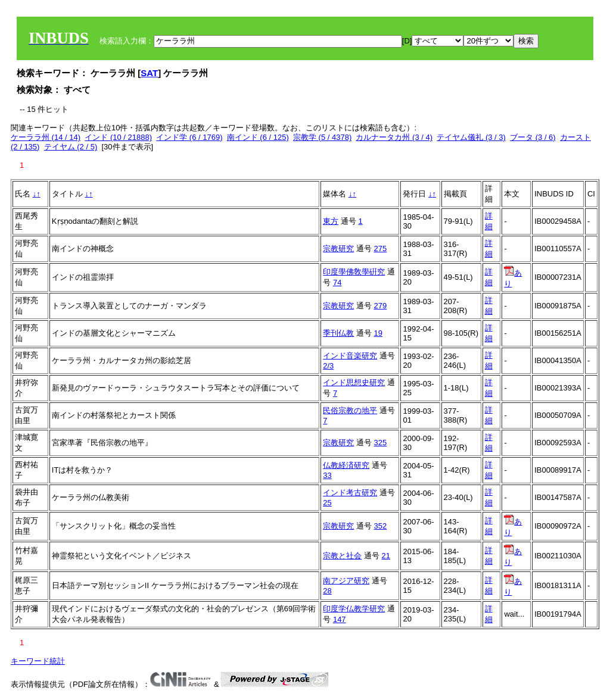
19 (378, 333)
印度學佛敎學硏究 (354, 272)
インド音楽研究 (350, 356)
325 (381, 443)
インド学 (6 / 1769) (189, 137)
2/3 (328, 366)
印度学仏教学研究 (354, 609)
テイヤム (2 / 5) (71, 147)
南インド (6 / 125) (258, 137)
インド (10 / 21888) (118, 137)
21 (386, 556)
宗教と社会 (342, 556)
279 (381, 306)
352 (381, 526)
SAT (149, 73)
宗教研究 (338, 249)
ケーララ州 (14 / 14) (46, 137)
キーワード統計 (38, 661)
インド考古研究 (350, 493)
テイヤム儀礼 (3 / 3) (471, 137)
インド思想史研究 (354, 382)
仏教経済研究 (346, 465)
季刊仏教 (338, 333)
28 (327, 591)
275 (381, 249)
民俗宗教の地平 (350, 410)
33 (327, 475)
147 (340, 619)
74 (337, 282)
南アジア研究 (346, 581)
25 (327, 503)
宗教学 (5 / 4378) (322, 137)
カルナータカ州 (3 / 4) (394, 137)
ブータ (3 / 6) (533, 137)
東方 (331, 221)
